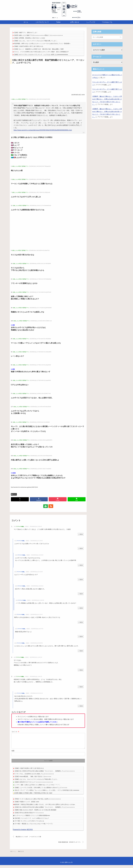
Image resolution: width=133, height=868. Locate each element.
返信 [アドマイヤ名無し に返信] (81, 534)
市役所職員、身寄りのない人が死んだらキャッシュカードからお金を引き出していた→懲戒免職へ (42, 44)
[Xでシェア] (20, 499)
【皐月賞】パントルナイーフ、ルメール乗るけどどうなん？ (32, 821)
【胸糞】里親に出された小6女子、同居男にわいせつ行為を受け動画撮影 (35, 813)
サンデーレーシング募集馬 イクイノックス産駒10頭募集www (32, 818)
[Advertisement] (48, 79)
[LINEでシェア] (77, 499)
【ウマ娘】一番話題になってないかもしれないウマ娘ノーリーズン (34, 827)
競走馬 (14, 494)
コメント (15, 732)
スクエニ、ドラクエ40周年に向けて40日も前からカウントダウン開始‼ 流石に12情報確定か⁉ (41, 52)
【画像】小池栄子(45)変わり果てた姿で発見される (28, 46)
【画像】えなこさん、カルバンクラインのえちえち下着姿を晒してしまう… (36, 41)
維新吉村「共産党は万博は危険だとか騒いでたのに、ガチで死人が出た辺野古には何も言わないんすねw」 (45, 807)
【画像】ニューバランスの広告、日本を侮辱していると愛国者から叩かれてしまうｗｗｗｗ (41, 790)
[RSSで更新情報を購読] (50, 506)
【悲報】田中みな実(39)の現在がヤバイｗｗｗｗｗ (29, 816)
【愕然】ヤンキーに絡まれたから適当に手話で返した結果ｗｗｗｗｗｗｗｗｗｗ (37, 802)
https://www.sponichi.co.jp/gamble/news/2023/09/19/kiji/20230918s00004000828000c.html (43, 130)
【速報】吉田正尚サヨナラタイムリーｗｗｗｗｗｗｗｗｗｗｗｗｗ (34, 785)
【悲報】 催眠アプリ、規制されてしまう (25, 33)
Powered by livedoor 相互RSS (23, 832)
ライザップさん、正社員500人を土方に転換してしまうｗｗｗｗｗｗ (34, 777)
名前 (13, 754)
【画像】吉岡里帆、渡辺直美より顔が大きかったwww (29, 38)
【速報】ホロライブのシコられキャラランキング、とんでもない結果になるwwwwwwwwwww (41, 55)
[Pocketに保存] (58, 499)
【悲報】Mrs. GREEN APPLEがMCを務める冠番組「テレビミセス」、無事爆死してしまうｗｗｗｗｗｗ (44, 774)
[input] (107, 37)
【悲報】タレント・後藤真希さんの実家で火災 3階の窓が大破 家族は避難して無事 (39, 49)
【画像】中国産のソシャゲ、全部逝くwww (27, 805)
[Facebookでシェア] (39, 499)
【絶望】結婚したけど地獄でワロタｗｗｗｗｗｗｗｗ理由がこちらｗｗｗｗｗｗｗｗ (38, 35)
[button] (121, 37)
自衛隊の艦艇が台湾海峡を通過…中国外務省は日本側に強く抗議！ (34, 796)
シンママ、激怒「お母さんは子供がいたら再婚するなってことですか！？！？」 (37, 788)
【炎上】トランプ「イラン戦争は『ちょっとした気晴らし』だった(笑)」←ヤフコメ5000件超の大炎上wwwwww (47, 793)
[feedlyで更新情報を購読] (46, 506)
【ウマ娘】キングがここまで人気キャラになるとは (29, 824)
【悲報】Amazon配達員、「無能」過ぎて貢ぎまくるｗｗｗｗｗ (33, 779)
